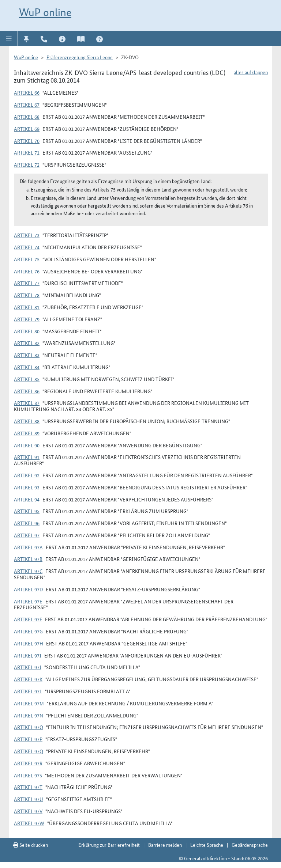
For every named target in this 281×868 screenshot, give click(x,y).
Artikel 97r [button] (28, 763)
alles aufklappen (251, 72)
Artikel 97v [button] (28, 811)
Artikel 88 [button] (27, 421)
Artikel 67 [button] (27, 105)
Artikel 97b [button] (28, 559)
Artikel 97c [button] (28, 571)
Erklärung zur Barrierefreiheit (109, 845)
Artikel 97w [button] (29, 823)
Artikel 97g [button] (28, 631)
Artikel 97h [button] (29, 643)
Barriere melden (165, 845)
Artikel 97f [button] (28, 619)
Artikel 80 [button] (27, 331)
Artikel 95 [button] (27, 511)
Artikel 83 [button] (27, 355)
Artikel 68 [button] (27, 117)
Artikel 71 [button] (27, 152)
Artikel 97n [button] (29, 715)
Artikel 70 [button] (27, 141)
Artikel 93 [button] (27, 487)
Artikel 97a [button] (28, 547)
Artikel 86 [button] (27, 391)
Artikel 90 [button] (27, 445)
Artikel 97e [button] (28, 601)
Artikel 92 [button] (27, 475)
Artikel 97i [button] (28, 655)
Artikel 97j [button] (28, 667)
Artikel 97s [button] (28, 775)
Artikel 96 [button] (27, 523)
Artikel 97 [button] (27, 535)
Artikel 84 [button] (27, 367)
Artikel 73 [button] (27, 235)
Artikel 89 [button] (27, 433)
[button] (9, 38)
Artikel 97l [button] (28, 691)
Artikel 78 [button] (27, 295)
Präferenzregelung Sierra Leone (80, 57)
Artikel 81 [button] (27, 307)
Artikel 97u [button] (29, 799)
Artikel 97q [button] (29, 751)
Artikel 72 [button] (27, 164)
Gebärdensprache (250, 845)
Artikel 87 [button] (27, 403)
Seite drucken (31, 845)
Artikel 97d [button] (28, 589)
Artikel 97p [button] (28, 739)
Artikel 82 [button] (27, 343)
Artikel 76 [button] (27, 271)
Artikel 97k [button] (28, 679)
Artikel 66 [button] (27, 92)
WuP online (45, 12)
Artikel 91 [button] (27, 457)
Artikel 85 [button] (27, 379)
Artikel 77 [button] (27, 283)
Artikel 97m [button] (29, 703)
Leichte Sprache (207, 845)
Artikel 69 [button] (27, 129)
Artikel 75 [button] (27, 259)
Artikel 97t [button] (28, 787)
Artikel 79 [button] (27, 319)
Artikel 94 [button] (27, 499)
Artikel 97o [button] (29, 727)
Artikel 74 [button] (27, 247)
